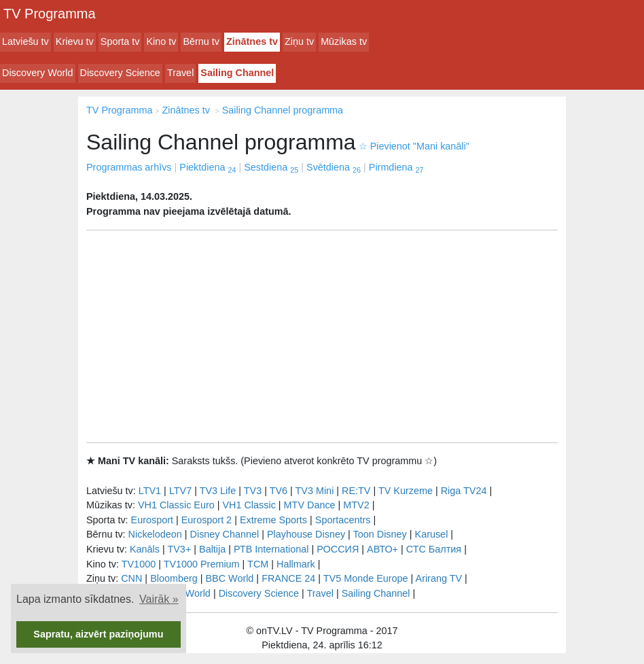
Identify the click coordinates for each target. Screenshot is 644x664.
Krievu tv (75, 41)
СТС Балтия (434, 549)
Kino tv (161, 41)
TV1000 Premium (202, 564)
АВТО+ (382, 549)
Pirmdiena (396, 167)
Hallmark (296, 564)
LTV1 (150, 491)
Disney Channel (225, 534)
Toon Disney (380, 534)
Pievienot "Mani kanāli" (414, 146)
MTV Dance (310, 505)
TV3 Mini (315, 491)
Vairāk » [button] (159, 599)
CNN (131, 578)
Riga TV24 (464, 491)
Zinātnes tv (252, 41)
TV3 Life (218, 491)
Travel (180, 73)
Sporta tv (120, 41)
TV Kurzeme (406, 491)
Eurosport (152, 520)
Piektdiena (208, 167)
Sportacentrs (343, 520)
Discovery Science (120, 73)
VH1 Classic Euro (176, 505)
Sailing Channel (237, 73)
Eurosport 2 (207, 520)
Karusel (432, 534)
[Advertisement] (322, 336)
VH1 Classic (249, 505)
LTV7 (180, 491)
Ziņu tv (299, 41)
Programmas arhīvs (129, 167)
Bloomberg (174, 578)
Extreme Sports (273, 520)
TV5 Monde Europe (366, 578)
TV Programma (50, 14)
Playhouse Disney (306, 534)
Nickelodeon (155, 534)
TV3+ (179, 549)
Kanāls (145, 549)
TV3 (253, 491)
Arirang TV (439, 578)
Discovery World (38, 73)
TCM (258, 564)
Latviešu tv (25, 41)
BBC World (229, 578)
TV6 (279, 491)
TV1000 (139, 564)
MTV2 (356, 505)
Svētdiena (334, 167)
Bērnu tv (201, 41)
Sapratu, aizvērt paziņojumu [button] (98, 634)
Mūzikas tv (344, 41)
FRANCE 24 (288, 578)
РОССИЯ (338, 549)
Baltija (212, 549)
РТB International (271, 549)
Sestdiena (271, 167)
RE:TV (356, 491)
